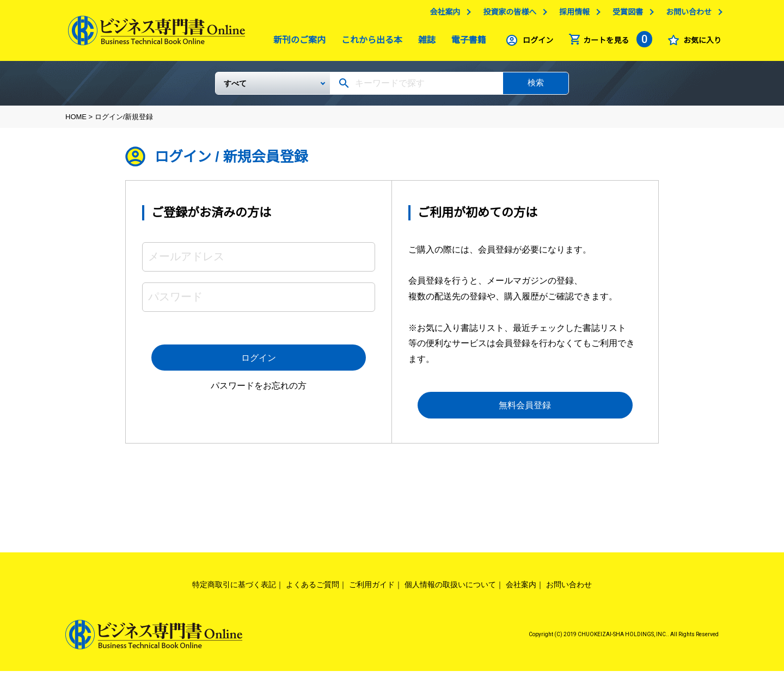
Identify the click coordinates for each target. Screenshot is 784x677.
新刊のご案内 (297, 43)
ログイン (535, 43)
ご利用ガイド (372, 590)
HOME (76, 121)
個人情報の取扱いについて (450, 590)
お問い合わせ (686, 15)
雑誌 (424, 43)
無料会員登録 (525, 410)
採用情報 (572, 15)
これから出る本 (369, 43)
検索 (536, 87)
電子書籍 (466, 43)
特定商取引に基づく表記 (234, 590)
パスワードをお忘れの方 (259, 392)
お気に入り (700, 43)
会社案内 (442, 15)
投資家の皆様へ (507, 15)
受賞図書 (625, 15)
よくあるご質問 (313, 590)
